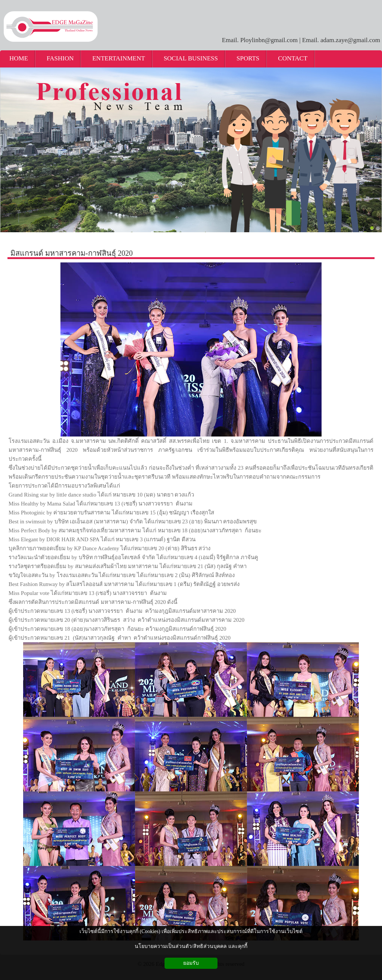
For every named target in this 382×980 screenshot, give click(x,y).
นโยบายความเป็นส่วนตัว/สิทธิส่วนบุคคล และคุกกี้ (191, 946)
